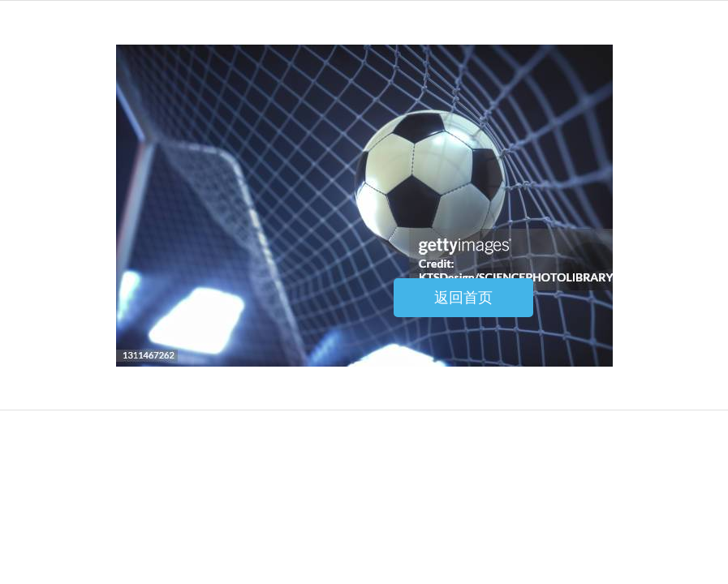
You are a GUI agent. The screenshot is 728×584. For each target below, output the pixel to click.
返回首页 (463, 298)
